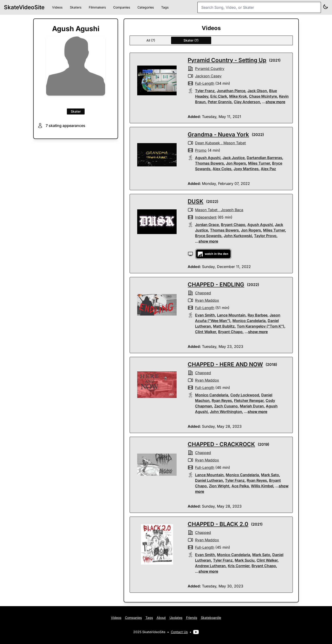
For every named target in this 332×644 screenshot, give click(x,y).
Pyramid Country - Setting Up (227, 60)
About (161, 618)
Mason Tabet (235, 143)
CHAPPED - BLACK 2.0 (218, 524)
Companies (122, 7)
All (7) (151, 40)
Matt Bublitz (224, 326)
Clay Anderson (247, 102)
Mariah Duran (252, 406)
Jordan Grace (207, 225)
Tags (165, 7)
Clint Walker (206, 332)
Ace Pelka (240, 486)
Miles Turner (259, 163)
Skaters (76, 7)
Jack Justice (234, 158)
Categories (146, 7)
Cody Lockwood (245, 395)
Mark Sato (270, 475)
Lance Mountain (231, 315)
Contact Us (179, 632)
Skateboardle (211, 618)
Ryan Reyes (222, 400)
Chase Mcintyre (263, 96)
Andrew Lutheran (210, 566)
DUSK (196, 201)
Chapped (203, 293)
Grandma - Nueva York (218, 134)
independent (206, 217)
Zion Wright (219, 486)
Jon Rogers (236, 163)
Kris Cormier (239, 566)
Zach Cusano (226, 406)
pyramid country (210, 69)
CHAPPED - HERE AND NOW (225, 364)
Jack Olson (257, 91)
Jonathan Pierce (231, 91)
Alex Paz (268, 169)
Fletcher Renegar (249, 400)
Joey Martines (246, 169)
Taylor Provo (265, 236)
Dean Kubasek (207, 143)
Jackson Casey (208, 76)
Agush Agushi (208, 158)
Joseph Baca (232, 210)
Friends (192, 618)
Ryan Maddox (207, 300)
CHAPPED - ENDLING (216, 284)
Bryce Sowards (208, 236)
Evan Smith (205, 315)
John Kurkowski (238, 236)
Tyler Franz (205, 91)
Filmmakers (97, 7)
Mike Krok (238, 96)
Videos (57, 7)
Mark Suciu (245, 560)
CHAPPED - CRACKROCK (221, 444)
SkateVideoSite (24, 7)
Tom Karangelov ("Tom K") (261, 326)
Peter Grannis (220, 102)
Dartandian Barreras (264, 158)
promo (201, 150)
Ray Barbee (258, 315)
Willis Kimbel (262, 486)
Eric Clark (219, 96)
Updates (176, 618)
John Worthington (226, 412)
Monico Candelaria (249, 321)
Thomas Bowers (209, 163)
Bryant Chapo (233, 225)
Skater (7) (191, 40)
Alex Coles (222, 169)
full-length (205, 83)
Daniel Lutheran (209, 480)
